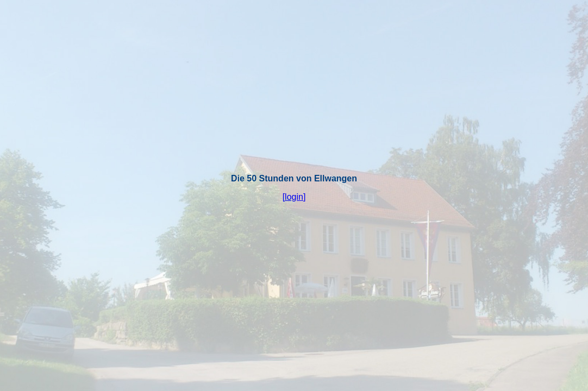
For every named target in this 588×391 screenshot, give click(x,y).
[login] (294, 197)
